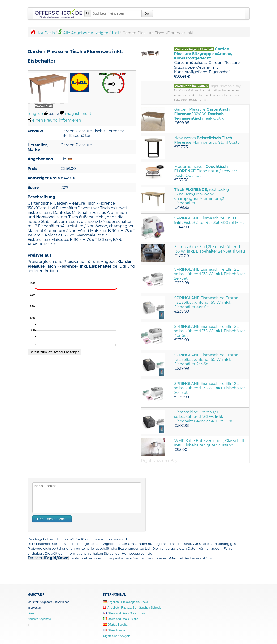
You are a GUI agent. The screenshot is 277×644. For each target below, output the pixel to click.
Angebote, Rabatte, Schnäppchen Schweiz (132, 608)
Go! (147, 13)
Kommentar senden (52, 519)
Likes (31, 613)
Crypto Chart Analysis (117, 636)
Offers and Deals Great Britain (124, 613)
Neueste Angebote (39, 619)
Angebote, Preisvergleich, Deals (126, 602)
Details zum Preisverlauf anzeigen (55, 352)
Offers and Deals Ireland (121, 619)
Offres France (114, 630)
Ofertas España (115, 625)
